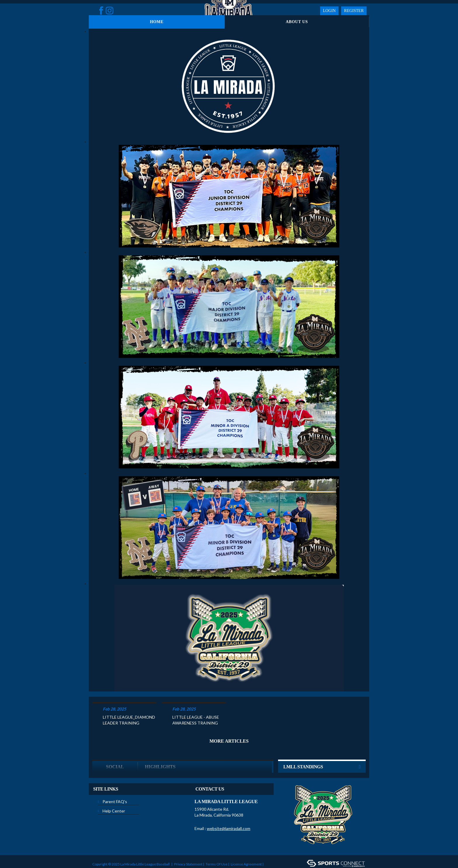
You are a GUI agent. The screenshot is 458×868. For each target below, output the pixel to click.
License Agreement (246, 841)
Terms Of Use (217, 841)
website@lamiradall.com (229, 806)
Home (157, 22)
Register (354, 11)
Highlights (160, 744)
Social (115, 744)
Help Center (114, 788)
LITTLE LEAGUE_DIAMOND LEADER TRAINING (129, 697)
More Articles (229, 718)
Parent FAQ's (115, 779)
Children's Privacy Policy (111, 850)
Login (329, 11)
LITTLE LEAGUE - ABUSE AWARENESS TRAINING (196, 697)
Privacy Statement (188, 841)
